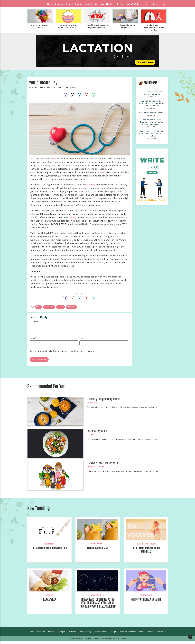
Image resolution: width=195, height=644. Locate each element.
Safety (74, 217)
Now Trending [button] (92, 4)
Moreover (71, 306)
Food (141, 635)
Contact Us (161, 635)
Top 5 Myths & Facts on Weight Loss (49, 548)
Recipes (91, 434)
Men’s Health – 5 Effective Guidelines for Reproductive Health (152, 133)
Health (55, 158)
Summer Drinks (97, 543)
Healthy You (146, 595)
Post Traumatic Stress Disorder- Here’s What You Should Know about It (152, 122)
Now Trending (98, 595)
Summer (52, 635)
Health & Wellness (146, 543)
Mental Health (100, 635)
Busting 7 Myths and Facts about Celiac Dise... (69, 26)
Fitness (150, 635)
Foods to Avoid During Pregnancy (126, 26)
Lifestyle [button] (119, 4)
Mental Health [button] (107, 4)
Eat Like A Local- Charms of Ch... (104, 463)
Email (82, 338)
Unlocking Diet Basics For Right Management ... (97, 26)
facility (61, 306)
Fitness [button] (155, 4)
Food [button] (147, 4)
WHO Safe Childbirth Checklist (152, 112)
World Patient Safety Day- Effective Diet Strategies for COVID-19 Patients (152, 103)
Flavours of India (96, 466)
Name (33, 338)
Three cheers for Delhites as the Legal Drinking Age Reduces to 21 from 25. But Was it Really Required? (98, 605)
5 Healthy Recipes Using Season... (105, 399)
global (102, 172)
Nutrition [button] (79, 4)
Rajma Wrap (49, 599)
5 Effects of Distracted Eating (146, 599)
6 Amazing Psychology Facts (41, 26)
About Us (41, 635)
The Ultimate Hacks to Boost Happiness (146, 550)
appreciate (49, 306)
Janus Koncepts (119, 642)
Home (50, 4)
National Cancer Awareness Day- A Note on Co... (154, 27)
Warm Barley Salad (97, 431)
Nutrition (92, 402)
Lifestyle (113, 635)
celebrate (90, 184)
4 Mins (67, 87)
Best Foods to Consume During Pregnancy (152, 93)
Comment (34, 321)
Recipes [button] (69, 4)
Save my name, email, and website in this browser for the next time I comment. (62, 351)
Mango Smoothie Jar (97, 548)
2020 (38, 306)
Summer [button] (59, 4)
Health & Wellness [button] (134, 4)
